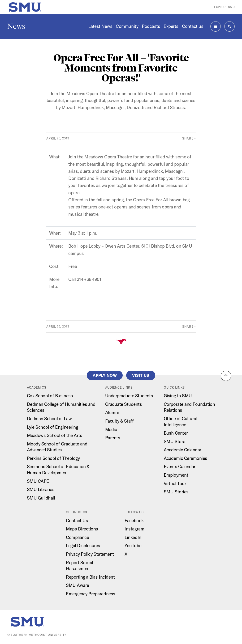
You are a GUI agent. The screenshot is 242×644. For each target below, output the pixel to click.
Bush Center (176, 433)
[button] (226, 376)
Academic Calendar (183, 450)
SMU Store (175, 441)
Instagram (134, 529)
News (16, 26)
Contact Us (77, 521)
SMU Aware (78, 585)
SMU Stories (176, 492)
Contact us (193, 26)
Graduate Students (124, 404)
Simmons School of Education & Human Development (58, 470)
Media (111, 429)
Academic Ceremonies (186, 458)
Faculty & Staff (119, 421)
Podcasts (151, 26)
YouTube (133, 546)
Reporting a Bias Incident (90, 577)
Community (127, 26)
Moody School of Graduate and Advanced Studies (57, 447)
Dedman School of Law (49, 419)
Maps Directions (82, 529)
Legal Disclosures (83, 546)
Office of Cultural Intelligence (180, 422)
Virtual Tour (175, 483)
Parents (113, 438)
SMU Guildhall (41, 498)
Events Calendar (180, 466)
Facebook (134, 521)
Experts (171, 26)
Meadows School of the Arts (55, 435)
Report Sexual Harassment (80, 566)
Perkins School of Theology (53, 458)
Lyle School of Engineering (53, 427)
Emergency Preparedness (91, 594)
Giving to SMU (178, 396)
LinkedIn (133, 537)
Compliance (77, 537)
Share (188, 138)
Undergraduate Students (129, 396)
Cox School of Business (50, 396)
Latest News (100, 26)
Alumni (112, 412)
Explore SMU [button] (224, 7)
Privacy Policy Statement (90, 554)
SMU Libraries (41, 489)
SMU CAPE (38, 481)
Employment (176, 475)
